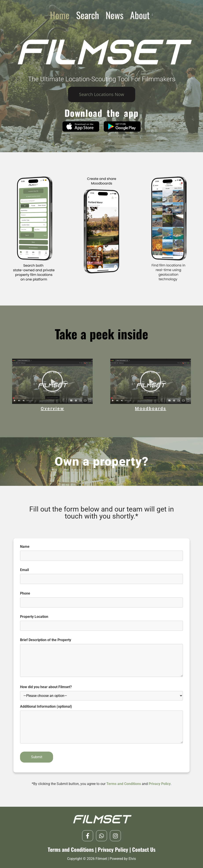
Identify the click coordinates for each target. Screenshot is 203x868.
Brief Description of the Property (101, 660)
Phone (101, 598)
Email (101, 575)
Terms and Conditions (124, 784)
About (142, 15)
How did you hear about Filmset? (101, 693)
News (115, 15)
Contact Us (144, 849)
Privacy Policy (160, 784)
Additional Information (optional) (101, 727)
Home (60, 15)
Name (101, 551)
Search (88, 15)
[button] (142, 15)
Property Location (101, 621)
